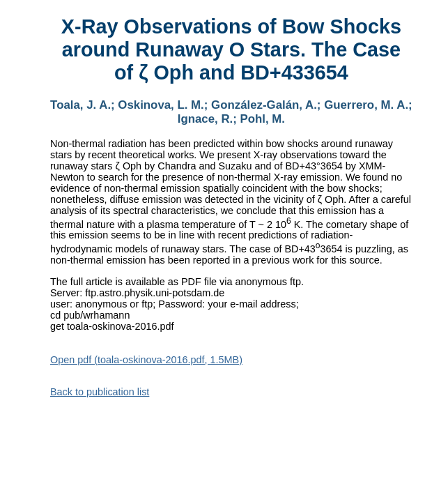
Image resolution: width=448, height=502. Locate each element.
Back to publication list (100, 392)
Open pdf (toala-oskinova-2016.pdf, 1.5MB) (146, 360)
